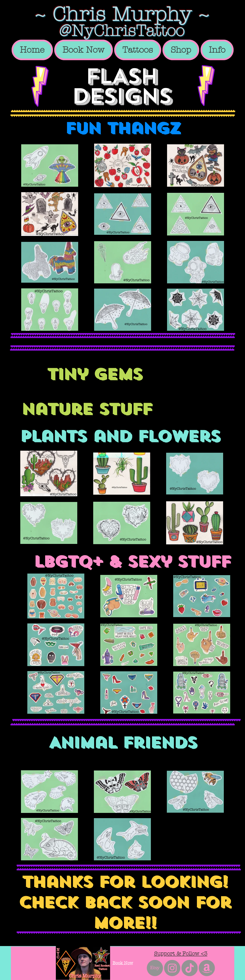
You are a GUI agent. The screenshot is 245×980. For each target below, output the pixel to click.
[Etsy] (155, 968)
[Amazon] (207, 968)
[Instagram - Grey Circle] (172, 968)
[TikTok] (190, 968)
